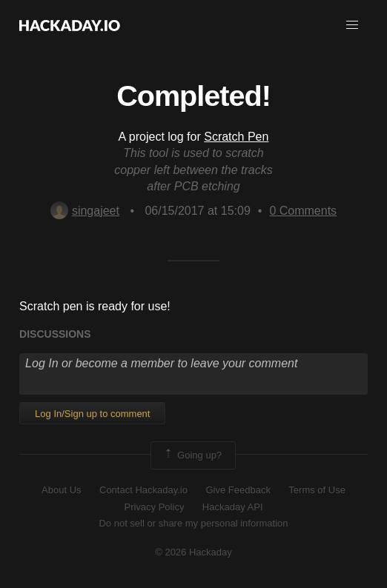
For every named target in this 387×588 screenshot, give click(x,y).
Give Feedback (238, 490)
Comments (303, 211)
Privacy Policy (154, 507)
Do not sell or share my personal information (193, 523)
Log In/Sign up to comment (92, 414)
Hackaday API (233, 507)
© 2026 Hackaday (193, 552)
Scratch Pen (236, 137)
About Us (61, 490)
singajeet (85, 211)
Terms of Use (317, 490)
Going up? (192, 455)
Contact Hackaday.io (143, 490)
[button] (352, 25)
